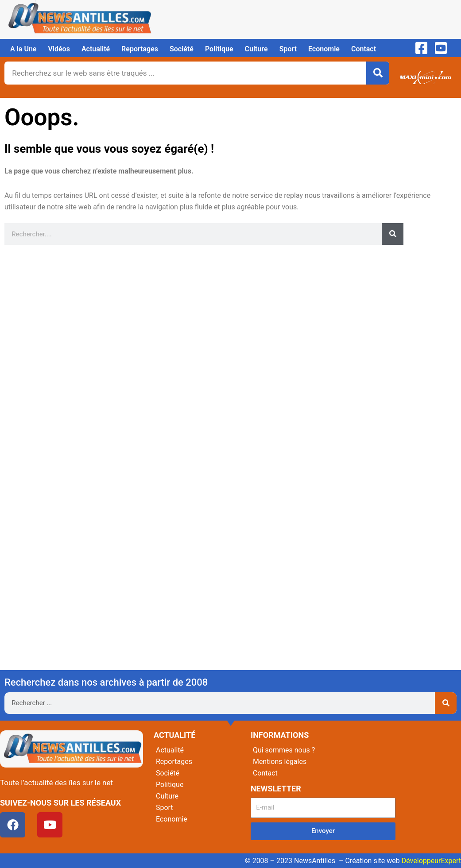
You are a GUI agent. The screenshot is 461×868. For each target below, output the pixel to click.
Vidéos (59, 49)
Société (182, 49)
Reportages (140, 49)
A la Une (23, 49)
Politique (219, 49)
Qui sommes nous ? (284, 750)
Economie (324, 49)
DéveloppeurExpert (431, 861)
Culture (256, 49)
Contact (364, 49)
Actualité (96, 49)
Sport (288, 49)
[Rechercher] (378, 73)
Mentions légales (280, 762)
